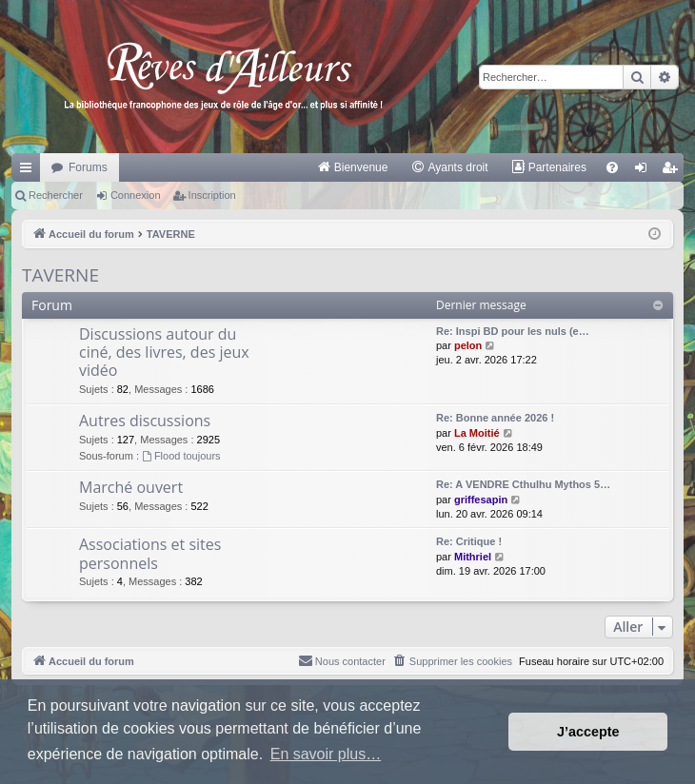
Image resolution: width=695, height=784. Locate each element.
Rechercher (56, 195)
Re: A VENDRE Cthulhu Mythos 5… (523, 484)
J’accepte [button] (588, 732)
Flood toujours (181, 456)
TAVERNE (60, 275)
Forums (88, 167)
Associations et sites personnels (150, 553)
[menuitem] (353, 167)
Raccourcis (30, 171)
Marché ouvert (131, 487)
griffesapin (481, 500)
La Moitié (477, 433)
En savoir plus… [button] (326, 754)
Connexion (136, 195)
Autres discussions (145, 421)
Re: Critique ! (469, 541)
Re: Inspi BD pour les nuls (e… (513, 331)
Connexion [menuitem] (645, 171)
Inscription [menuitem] (674, 171)
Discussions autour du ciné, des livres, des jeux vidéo (164, 353)
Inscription (212, 195)
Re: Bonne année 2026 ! (495, 418)
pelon (468, 345)
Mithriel (473, 557)
